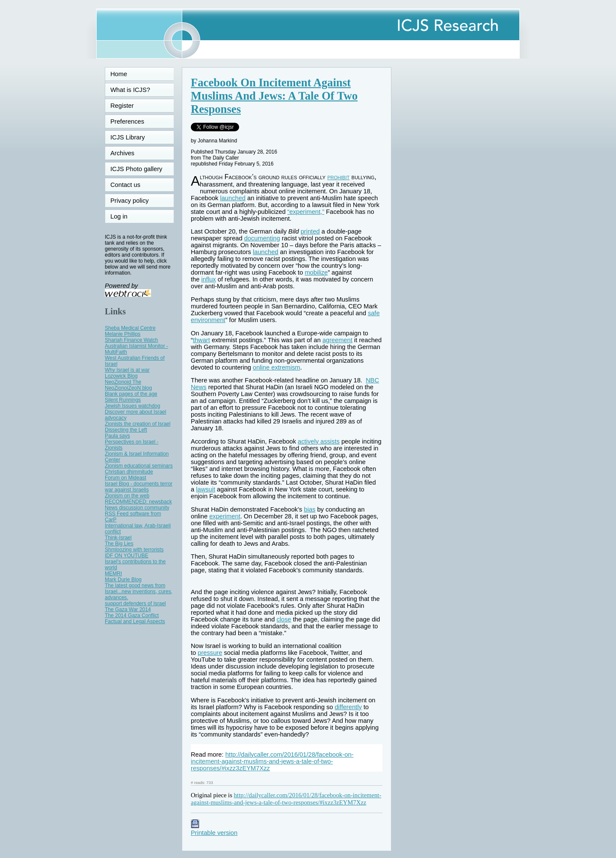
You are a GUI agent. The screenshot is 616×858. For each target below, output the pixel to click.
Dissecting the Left (126, 430)
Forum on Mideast (126, 478)
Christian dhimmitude (129, 472)
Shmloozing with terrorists (134, 550)
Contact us (125, 185)
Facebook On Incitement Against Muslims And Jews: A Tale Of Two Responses (274, 96)
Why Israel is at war (127, 370)
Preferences (127, 121)
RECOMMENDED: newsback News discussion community (138, 505)
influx (208, 279)
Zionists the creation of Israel (138, 424)
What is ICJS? (130, 90)
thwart (201, 340)
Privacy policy (130, 201)
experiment (225, 516)
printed (310, 231)
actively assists (319, 441)
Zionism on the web (127, 496)
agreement (338, 340)
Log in (124, 216)
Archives (122, 153)
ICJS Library (128, 137)
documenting (262, 238)
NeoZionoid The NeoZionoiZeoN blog (128, 385)
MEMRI (113, 574)
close (284, 619)
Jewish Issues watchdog (132, 406)
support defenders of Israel (135, 604)
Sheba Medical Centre (130, 328)
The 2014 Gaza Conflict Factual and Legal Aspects (135, 618)
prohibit (338, 177)
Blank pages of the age (131, 394)
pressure (210, 653)
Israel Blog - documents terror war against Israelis (139, 487)
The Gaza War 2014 (128, 609)
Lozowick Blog (121, 376)
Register (122, 106)
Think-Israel (118, 538)
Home (119, 74)
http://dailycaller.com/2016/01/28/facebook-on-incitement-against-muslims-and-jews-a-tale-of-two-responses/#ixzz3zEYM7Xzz (272, 761)
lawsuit (206, 489)
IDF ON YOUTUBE (127, 556)
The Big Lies (119, 544)
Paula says (117, 436)
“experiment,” (306, 212)
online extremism (277, 367)
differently (348, 707)
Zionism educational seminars (139, 466)
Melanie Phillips (123, 334)
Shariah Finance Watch (131, 340)
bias (310, 509)
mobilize (316, 272)
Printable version (214, 829)
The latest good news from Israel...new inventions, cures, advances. (139, 592)
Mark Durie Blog (123, 580)
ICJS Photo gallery (136, 169)
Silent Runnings (123, 400)
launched (233, 198)
